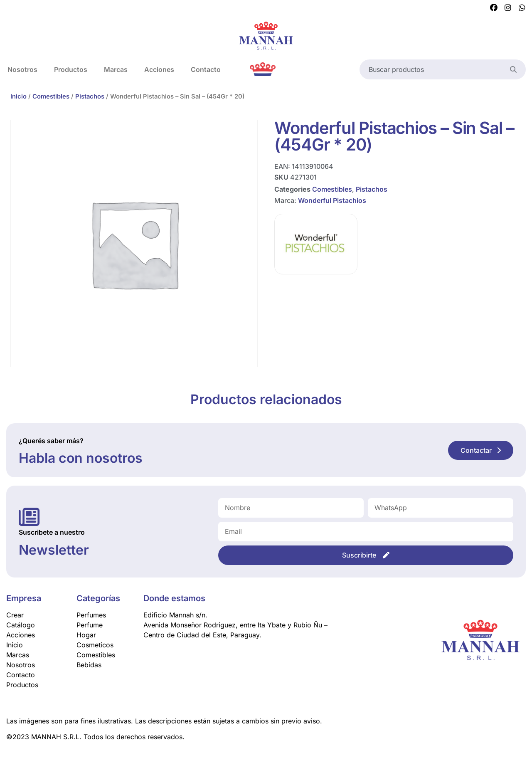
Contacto (206, 69)
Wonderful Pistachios (332, 200)
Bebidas (89, 665)
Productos (71, 69)
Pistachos (90, 96)
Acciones (159, 69)
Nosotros (21, 665)
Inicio (18, 96)
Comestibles (51, 96)
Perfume (90, 625)
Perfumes (91, 615)
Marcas (116, 69)
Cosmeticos (95, 645)
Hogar (86, 635)
